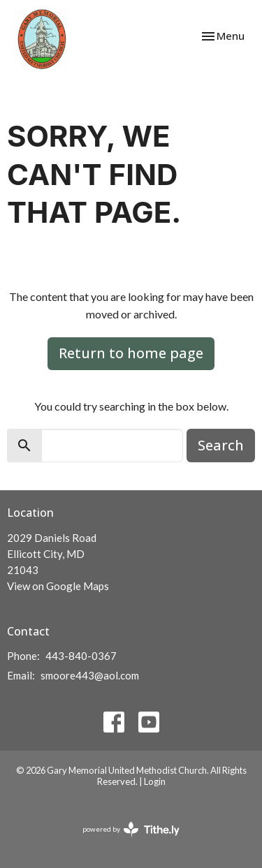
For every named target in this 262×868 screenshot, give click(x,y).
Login (155, 781)
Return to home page (131, 353)
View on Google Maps (58, 586)
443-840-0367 (81, 656)
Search (221, 445)
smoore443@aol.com (90, 675)
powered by (131, 829)
